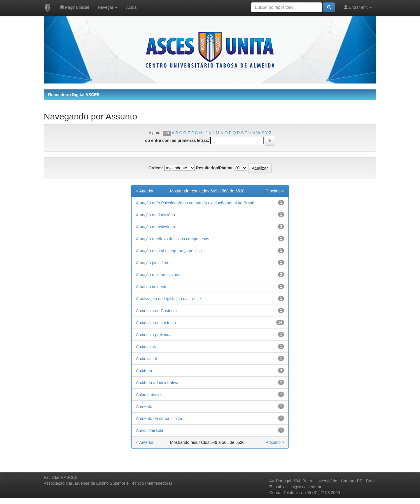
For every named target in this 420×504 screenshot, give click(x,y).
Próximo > (275, 191)
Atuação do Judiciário (155, 215)
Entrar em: (358, 7)
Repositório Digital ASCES (74, 95)
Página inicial (74, 7)
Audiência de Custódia (156, 311)
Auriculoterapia (149, 430)
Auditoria (144, 371)
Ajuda (131, 7)
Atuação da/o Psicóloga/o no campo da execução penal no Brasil (195, 203)
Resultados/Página (214, 168)
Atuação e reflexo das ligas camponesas (173, 239)
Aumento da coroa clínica (159, 418)
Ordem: (156, 168)
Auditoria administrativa (157, 383)
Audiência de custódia (156, 323)
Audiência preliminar (154, 335)
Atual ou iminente (152, 287)
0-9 (167, 133)
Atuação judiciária (152, 263)
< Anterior (145, 191)
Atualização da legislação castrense (168, 299)
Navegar (107, 7)
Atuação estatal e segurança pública (169, 251)
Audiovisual (146, 359)
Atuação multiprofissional (159, 275)
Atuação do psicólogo (155, 227)
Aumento (144, 406)
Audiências (146, 347)
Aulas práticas (149, 394)
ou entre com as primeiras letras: (177, 140)
